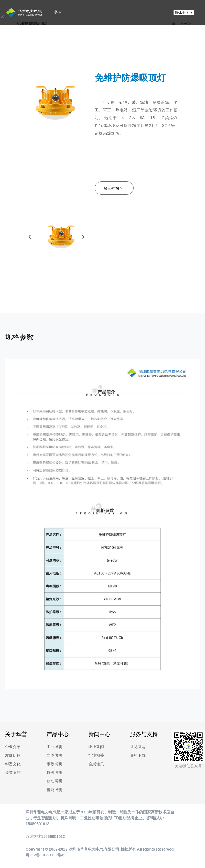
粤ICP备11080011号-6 (45, 855)
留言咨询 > (113, 188)
